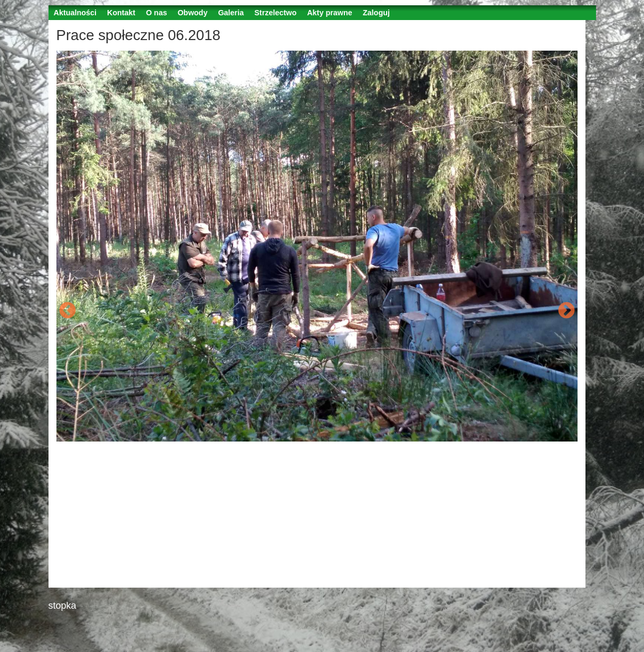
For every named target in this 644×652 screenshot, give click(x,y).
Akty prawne (330, 13)
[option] (317, 246)
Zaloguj (376, 13)
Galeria (231, 13)
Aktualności (75, 13)
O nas (157, 13)
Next (566, 311)
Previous (68, 311)
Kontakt (121, 13)
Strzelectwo (275, 13)
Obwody (193, 13)
